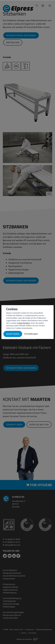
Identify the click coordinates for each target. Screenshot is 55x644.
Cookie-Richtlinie (23, 323)
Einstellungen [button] (31, 334)
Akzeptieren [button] (13, 334)
